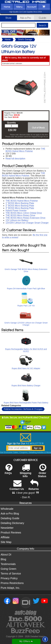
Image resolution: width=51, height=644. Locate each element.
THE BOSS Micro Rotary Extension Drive (26, 218)
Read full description (15, 159)
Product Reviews (11, 533)
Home (7, 7)
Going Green (8, 569)
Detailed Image (26, 2)
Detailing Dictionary (12, 523)
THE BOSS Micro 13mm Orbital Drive (24, 213)
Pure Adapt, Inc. (10, 588)
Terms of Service (11, 574)
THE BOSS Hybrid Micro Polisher (25, 150)
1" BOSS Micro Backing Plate (20, 203)
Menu (19, 7)
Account (32, 7)
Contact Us (17, 487)
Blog (3, 559)
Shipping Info (26, 472)
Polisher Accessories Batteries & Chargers (23, 409)
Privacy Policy (9, 578)
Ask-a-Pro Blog (10, 514)
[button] (45, 639)
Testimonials (8, 564)
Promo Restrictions (12, 583)
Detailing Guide (10, 518)
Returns (34, 487)
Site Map (6, 542)
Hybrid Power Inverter (16, 211)
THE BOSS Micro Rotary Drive (20, 215)
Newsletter (7, 528)
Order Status (42, 472)
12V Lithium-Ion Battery (17, 220)
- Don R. (25, 497)
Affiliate (5, 537)
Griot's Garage (25, 39)
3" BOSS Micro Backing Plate (20, 208)
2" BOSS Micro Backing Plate (20, 206)
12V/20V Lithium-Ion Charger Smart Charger (27, 223)
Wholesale (7, 509)
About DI (6, 555)
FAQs (8, 471)
